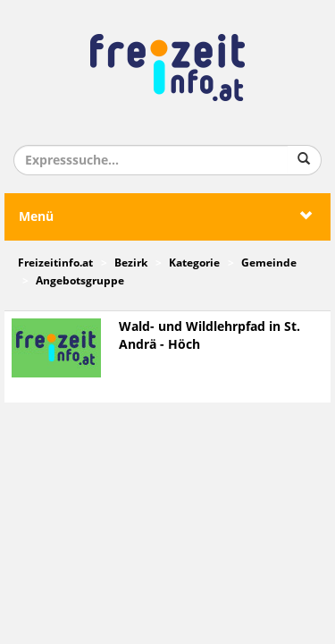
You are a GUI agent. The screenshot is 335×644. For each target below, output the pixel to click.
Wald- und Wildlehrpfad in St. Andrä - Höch (209, 336)
